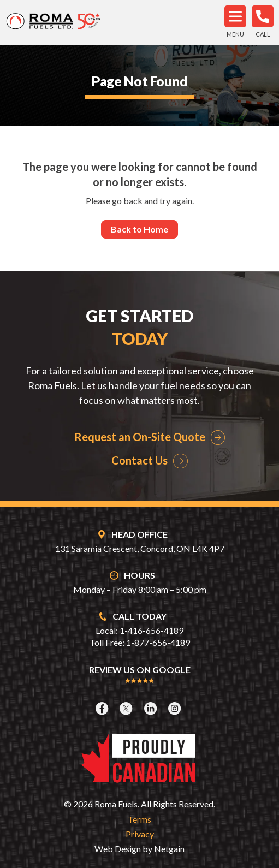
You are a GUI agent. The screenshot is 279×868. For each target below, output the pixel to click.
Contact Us (139, 460)
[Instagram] (176, 708)
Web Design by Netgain (139, 849)
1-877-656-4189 (158, 642)
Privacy (140, 834)
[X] (127, 708)
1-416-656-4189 (152, 630)
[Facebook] (103, 708)
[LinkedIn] (152, 708)
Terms (139, 819)
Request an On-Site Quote (140, 437)
